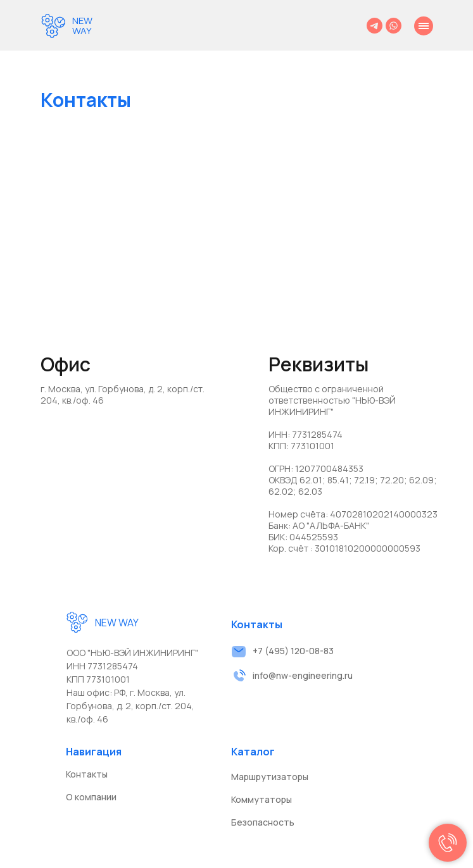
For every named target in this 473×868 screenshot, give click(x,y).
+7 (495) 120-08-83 (293, 651)
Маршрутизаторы (270, 777)
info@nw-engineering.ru (303, 675)
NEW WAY (82, 26)
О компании (91, 797)
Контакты (87, 774)
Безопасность (263, 822)
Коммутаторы (262, 799)
